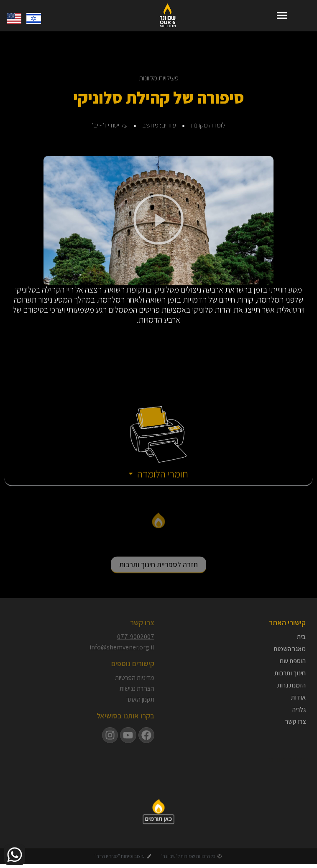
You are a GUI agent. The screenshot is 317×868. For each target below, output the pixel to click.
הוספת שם (293, 661)
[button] (282, 15)
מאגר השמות (290, 649)
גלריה (299, 710)
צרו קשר (295, 722)
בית (301, 637)
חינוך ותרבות (290, 673)
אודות (298, 697)
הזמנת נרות (291, 685)
